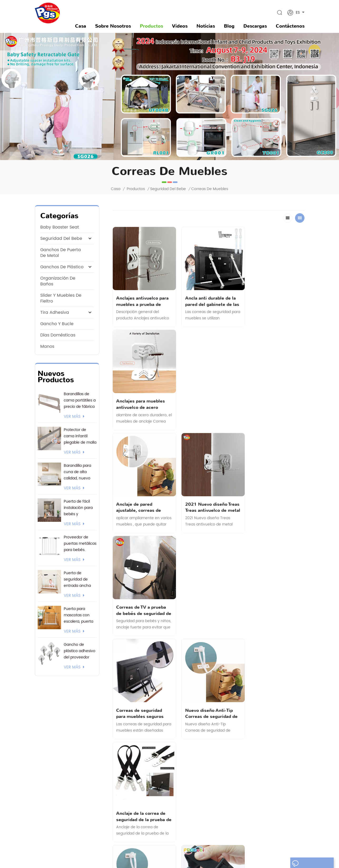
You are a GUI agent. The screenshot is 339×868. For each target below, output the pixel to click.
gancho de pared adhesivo (198, 774)
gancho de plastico (192, 744)
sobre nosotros (113, 26)
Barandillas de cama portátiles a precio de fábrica (80, 400)
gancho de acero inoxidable (199, 783)
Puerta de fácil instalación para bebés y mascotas (78, 508)
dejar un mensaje (311, 864)
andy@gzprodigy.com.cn (68, 760)
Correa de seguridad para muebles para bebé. (206, 599)
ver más (74, 417)
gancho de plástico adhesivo (200, 792)
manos (47, 346)
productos (132, 737)
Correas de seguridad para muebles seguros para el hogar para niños (142, 499)
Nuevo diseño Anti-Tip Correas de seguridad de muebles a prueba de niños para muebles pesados (208, 499)
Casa (81, 26)
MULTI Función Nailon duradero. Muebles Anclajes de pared (142, 599)
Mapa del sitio (228, 854)
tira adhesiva (55, 313)
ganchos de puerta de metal (61, 253)
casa (128, 728)
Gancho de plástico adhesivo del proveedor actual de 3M (80, 651)
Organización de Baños (58, 281)
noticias (206, 26)
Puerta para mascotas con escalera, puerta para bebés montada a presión (78, 615)
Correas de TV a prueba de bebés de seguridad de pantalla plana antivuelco (273, 398)
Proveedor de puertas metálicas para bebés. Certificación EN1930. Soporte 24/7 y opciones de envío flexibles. (80, 544)
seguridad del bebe (168, 189)
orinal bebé (185, 801)
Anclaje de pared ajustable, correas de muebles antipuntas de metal (140, 398)
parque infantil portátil (194, 810)
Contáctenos (290, 26)
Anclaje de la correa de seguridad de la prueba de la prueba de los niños (271, 499)
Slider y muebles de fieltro (61, 298)
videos (180, 26)
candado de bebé (191, 828)
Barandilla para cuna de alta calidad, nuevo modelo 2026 (77, 472)
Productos (151, 26)
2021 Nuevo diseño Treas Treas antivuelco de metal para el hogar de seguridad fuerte (208, 398)
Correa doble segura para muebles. (271, 599)
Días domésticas (58, 335)
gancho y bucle (57, 324)
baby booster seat (60, 227)
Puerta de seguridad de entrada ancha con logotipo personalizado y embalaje (78, 579)
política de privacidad (142, 773)
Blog (229, 26)
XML (249, 854)
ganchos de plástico (62, 267)
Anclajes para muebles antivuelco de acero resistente (274, 298)
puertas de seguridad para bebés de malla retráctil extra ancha (201, 759)
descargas (255, 26)
